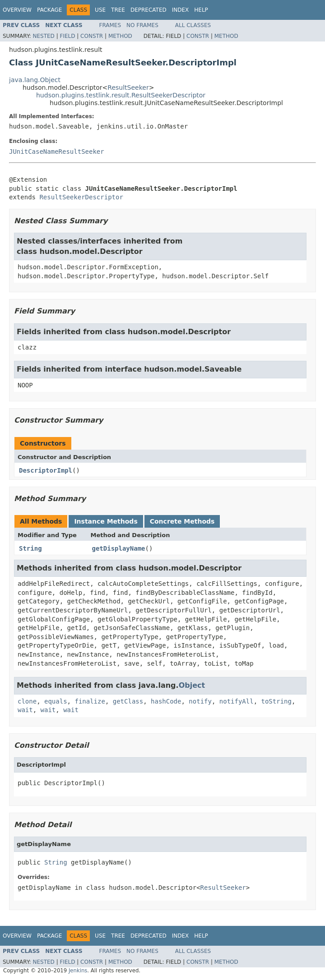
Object (192, 685)
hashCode (166, 701)
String (30, 548)
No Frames (142, 25)
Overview (17, 10)
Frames (110, 25)
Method (120, 36)
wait (25, 710)
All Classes (193, 25)
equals (56, 701)
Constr (92, 36)
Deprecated (149, 10)
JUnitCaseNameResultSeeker (57, 152)
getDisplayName (119, 548)
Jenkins (78, 971)
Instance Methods (106, 521)
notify (200, 701)
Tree (118, 10)
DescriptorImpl (46, 470)
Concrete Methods (182, 521)
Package (49, 10)
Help (201, 10)
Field (67, 36)
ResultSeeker (128, 87)
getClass (128, 701)
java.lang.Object (35, 80)
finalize (90, 701)
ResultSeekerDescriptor (81, 197)
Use (100, 10)
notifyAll (237, 701)
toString (276, 701)
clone (27, 701)
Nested (43, 36)
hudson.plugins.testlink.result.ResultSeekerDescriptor (121, 95)
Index (181, 10)
